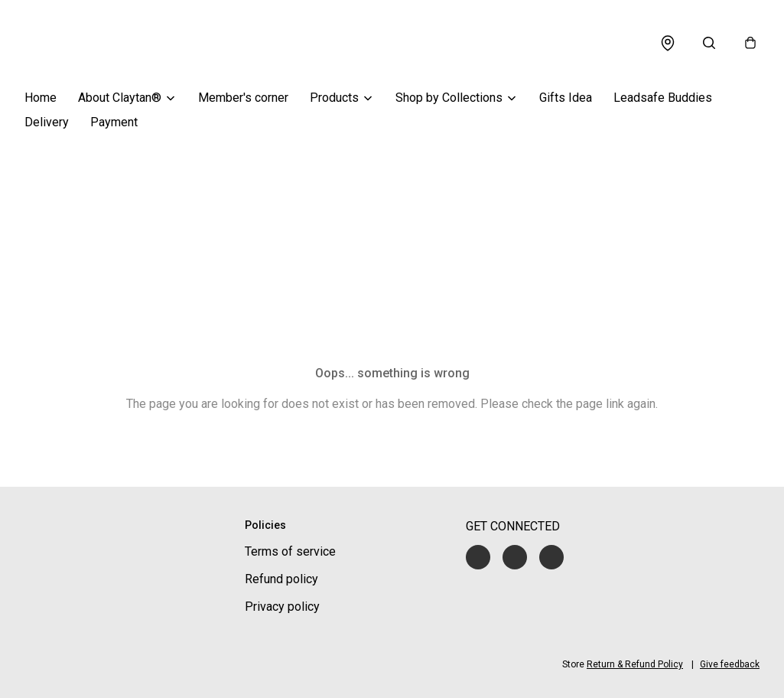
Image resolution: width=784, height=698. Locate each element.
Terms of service (290, 551)
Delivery (47, 122)
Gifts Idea (566, 98)
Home (41, 98)
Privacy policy (282, 607)
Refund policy (281, 579)
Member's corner (243, 98)
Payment (114, 122)
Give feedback (730, 664)
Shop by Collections (449, 98)
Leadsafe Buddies (663, 98)
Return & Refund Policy (635, 664)
